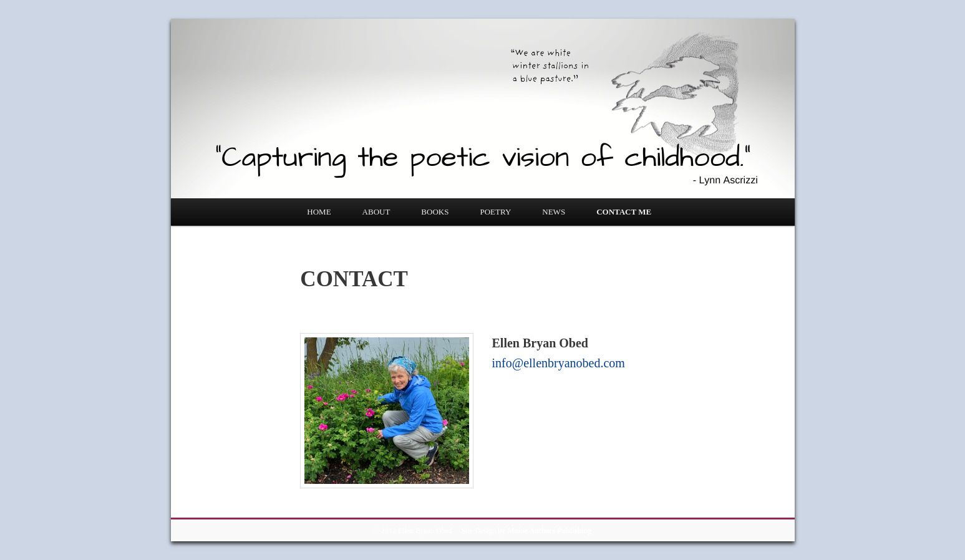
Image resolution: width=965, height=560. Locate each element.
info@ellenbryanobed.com (559, 363)
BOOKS (435, 212)
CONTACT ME (624, 212)
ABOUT (376, 212)
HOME (319, 212)
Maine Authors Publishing (549, 531)
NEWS (554, 212)
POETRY (495, 212)
